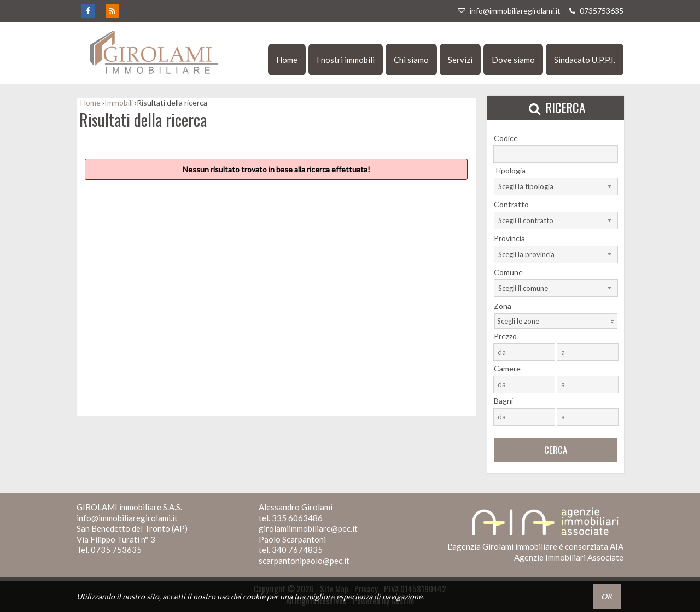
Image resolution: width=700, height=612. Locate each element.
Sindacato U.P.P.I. (585, 60)
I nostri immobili (346, 60)
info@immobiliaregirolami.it (509, 11)
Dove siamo (513, 60)
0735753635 (595, 11)
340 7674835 (297, 550)
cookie (254, 596)
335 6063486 (297, 518)
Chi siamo (411, 60)
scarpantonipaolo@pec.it (304, 561)
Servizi (460, 60)
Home (287, 60)
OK (607, 596)
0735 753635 (116, 550)
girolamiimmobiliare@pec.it (308, 528)
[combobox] (556, 186)
